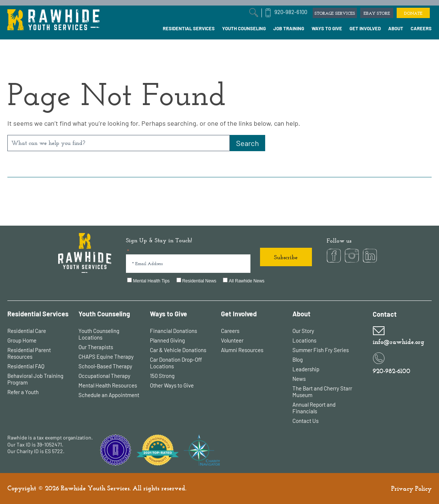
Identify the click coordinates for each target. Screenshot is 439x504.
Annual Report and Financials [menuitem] (314, 408)
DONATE (413, 13)
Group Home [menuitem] (22, 340)
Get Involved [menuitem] (239, 314)
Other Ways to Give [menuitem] (172, 385)
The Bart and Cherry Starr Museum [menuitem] (322, 392)
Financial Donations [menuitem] (173, 331)
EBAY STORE (377, 13)
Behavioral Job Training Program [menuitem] (35, 379)
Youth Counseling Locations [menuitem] (99, 334)
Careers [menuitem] (230, 331)
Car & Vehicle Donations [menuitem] (178, 350)
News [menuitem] (299, 379)
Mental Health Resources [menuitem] (108, 385)
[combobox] (119, 143)
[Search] (247, 143)
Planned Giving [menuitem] (167, 340)
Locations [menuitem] (304, 340)
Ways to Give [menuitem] (168, 314)
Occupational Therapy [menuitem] (104, 376)
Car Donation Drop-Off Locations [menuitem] (176, 363)
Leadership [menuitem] (306, 369)
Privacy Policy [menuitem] (411, 489)
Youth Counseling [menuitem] (104, 314)
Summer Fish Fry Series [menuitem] (321, 350)
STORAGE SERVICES (335, 13)
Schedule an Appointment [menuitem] (109, 395)
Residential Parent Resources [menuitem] (29, 353)
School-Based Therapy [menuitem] (105, 366)
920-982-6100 (291, 12)
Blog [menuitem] (298, 359)
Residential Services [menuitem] (38, 314)
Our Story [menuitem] (303, 331)
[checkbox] (219, 281)
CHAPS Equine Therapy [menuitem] (106, 357)
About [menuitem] (301, 314)
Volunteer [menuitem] (232, 340)
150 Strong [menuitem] (162, 376)
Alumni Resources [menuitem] (242, 350)
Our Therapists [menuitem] (96, 347)
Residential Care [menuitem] (27, 331)
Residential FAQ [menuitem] (26, 366)
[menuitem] (189, 29)
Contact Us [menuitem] (305, 421)
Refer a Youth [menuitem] (23, 392)
